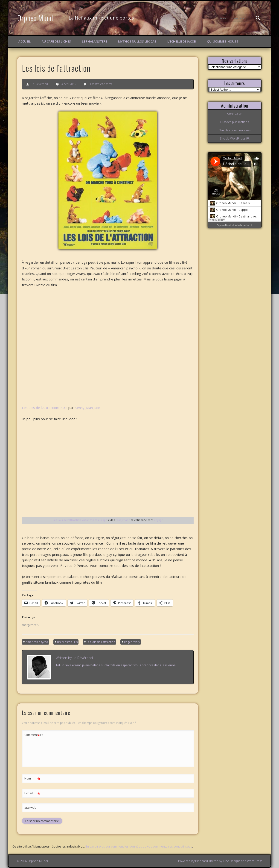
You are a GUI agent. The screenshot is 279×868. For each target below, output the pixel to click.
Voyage (158, 520)
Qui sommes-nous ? (223, 41)
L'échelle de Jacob (243, 225)
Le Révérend (40, 84)
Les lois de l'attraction (101, 642)
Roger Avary (132, 642)
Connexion (235, 114)
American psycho (37, 642)
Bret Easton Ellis (67, 642)
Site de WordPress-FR (235, 138)
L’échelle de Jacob (182, 41)
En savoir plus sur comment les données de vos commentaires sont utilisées (139, 846)
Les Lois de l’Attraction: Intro (45, 408)
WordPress (255, 861)
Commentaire (32, 735)
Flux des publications (235, 122)
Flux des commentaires (235, 130)
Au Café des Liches (56, 41)
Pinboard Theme (207, 861)
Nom (32, 778)
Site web (30, 808)
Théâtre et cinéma (101, 84)
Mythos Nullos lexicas (137, 41)
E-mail (32, 793)
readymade (123, 520)
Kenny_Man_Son (87, 408)
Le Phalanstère (94, 41)
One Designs (232, 861)
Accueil (25, 41)
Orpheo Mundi (36, 18)
